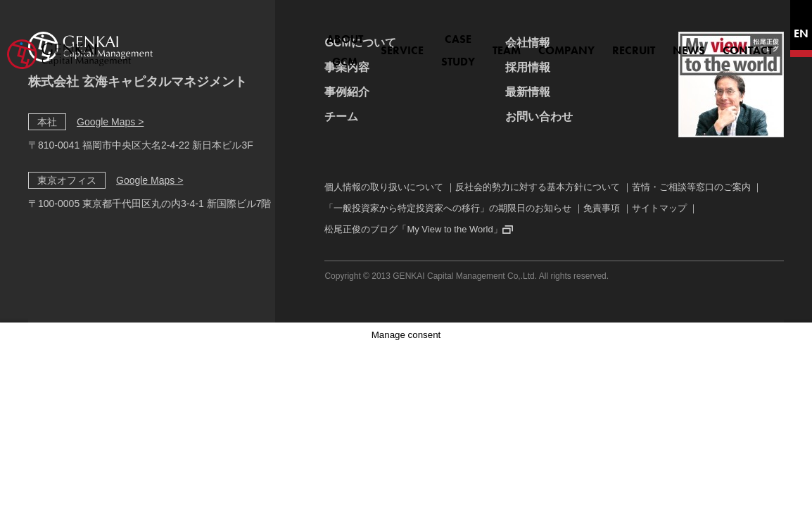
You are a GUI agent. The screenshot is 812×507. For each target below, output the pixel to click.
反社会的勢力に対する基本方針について (538, 187)
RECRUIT (596, 43)
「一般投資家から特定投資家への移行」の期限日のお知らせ (448, 208)
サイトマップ (659, 208)
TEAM (469, 43)
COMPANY (528, 43)
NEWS (651, 43)
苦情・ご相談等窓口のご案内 (691, 187)
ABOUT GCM (263, 43)
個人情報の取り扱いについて (384, 187)
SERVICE (335, 43)
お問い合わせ (539, 117)
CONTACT (710, 43)
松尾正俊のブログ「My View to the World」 (413, 229)
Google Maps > (110, 122)
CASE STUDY (405, 43)
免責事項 (602, 208)
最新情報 (528, 92)
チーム (341, 117)
